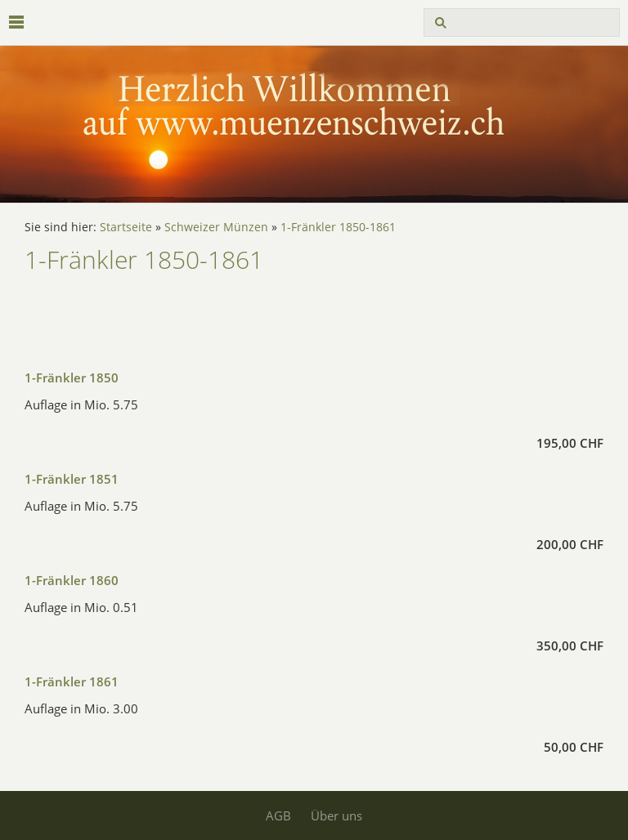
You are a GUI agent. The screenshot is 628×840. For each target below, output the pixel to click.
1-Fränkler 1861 (72, 681)
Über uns (336, 815)
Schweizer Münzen (216, 227)
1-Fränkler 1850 (72, 378)
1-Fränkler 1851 (72, 479)
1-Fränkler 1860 (72, 580)
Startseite (126, 227)
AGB (278, 815)
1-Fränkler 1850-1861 (338, 227)
